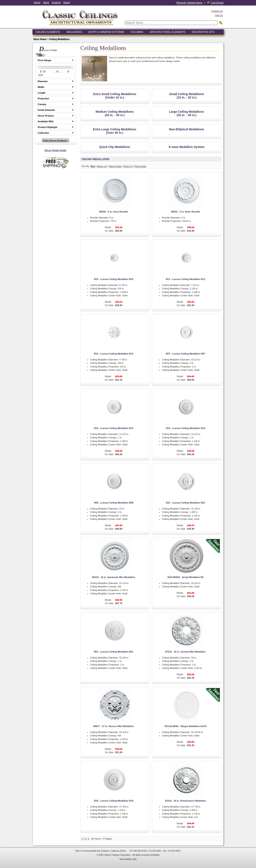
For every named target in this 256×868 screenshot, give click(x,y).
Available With (46, 121)
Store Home (40, 39)
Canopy (42, 104)
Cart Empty (215, 3)
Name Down (115, 166)
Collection (43, 133)
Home (37, 3)
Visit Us (219, 15)
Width (41, 87)
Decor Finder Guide (55, 150)
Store (46, 3)
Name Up (102, 166)
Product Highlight (48, 127)
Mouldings (74, 32)
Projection (44, 98)
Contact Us (217, 11)
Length (42, 93)
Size (93, 166)
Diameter (43, 81)
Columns (137, 32)
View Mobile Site (128, 859)
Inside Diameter (47, 110)
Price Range (45, 60)
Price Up (128, 166)
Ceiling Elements (48, 32)
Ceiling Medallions (59, 39)
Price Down (140, 166)
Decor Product (46, 116)
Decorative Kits (203, 32)
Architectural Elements (167, 32)
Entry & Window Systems (106, 32)
